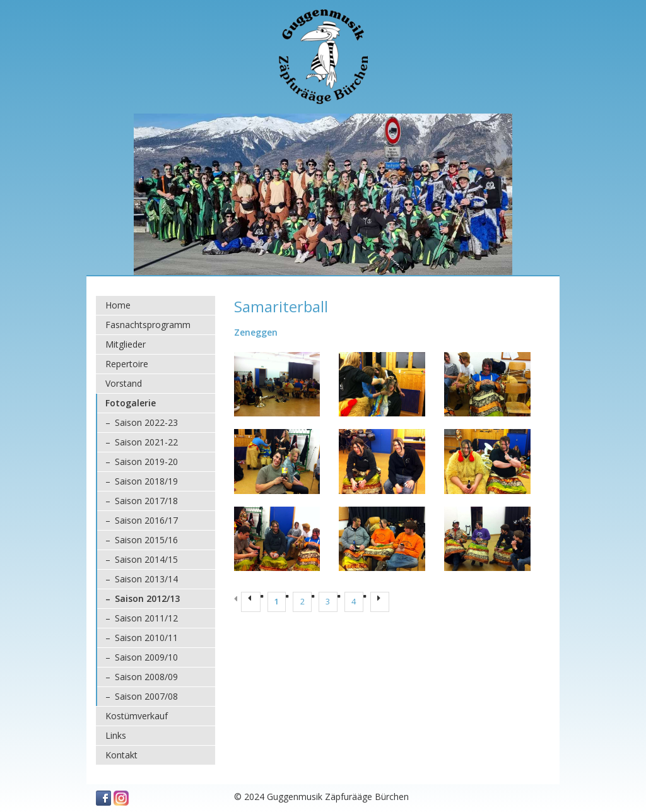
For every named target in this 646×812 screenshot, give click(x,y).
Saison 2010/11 (146, 638)
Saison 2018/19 (146, 481)
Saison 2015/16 (146, 540)
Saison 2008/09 (146, 677)
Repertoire (127, 364)
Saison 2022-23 (146, 422)
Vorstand (124, 383)
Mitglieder (126, 344)
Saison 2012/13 (147, 598)
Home (118, 305)
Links (116, 735)
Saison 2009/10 (146, 657)
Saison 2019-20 (146, 462)
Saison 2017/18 (146, 501)
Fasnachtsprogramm (148, 325)
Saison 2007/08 (146, 696)
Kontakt (121, 755)
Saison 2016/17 (146, 520)
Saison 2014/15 (146, 559)
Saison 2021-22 (146, 442)
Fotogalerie (131, 403)
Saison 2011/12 (146, 618)
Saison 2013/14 (146, 579)
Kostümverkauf (137, 716)
